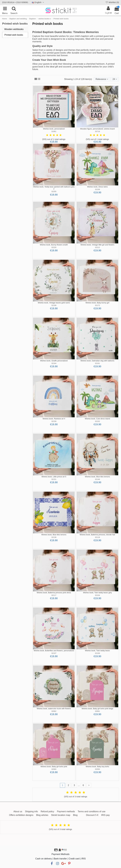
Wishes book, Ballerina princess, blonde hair (97, 535)
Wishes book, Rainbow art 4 (54, 419)
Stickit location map (61, 815)
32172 (97, 305)
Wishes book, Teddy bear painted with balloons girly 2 (54, 188)
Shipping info (31, 811)
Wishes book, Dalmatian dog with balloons (97, 361)
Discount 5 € (92, 815)
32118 (97, 537)
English (38, 2)
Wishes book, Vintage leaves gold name (54, 303)
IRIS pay (105, 815)
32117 (54, 595)
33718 (97, 131)
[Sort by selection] (102, 79)
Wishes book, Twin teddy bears (97, 651)
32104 (97, 595)
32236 (97, 189)
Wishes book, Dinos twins (97, 187)
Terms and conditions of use (92, 811)
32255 (54, 191)
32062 (54, 711)
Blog (75, 815)
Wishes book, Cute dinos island (97, 419)
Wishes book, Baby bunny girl (97, 303)
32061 (97, 711)
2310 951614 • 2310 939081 (15, 2)
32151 (54, 479)
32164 (54, 363)
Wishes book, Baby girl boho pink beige (97, 709)
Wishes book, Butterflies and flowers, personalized (54, 651)
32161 (97, 363)
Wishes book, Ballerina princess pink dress (54, 593)
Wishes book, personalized (54, 129)
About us (18, 811)
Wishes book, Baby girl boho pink (54, 767)
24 (115, 79)
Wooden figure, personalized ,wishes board (97, 129)
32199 (54, 305)
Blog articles (42, 815)
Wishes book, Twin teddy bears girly (97, 593)
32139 (54, 537)
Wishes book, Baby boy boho (97, 767)
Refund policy (47, 811)
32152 (97, 421)
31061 (54, 131)
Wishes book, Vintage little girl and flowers (97, 245)
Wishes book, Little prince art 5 (54, 477)
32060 (54, 769)
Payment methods (66, 811)
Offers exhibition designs (21, 815)
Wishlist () (112, 2)
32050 (97, 769)
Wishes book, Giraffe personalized (54, 361)
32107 (54, 653)
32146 (97, 479)
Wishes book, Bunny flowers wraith (54, 245)
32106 (97, 653)
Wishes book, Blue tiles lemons (97, 477)
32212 (97, 247)
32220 (54, 247)
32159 (54, 421)
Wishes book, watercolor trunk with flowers (54, 709)
